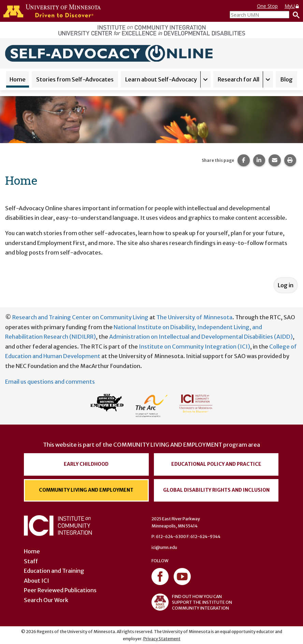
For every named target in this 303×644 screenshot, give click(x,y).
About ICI (37, 581)
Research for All (239, 79)
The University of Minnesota (194, 317)
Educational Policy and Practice (216, 464)
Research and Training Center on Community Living (80, 317)
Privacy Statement (162, 639)
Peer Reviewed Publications (60, 590)
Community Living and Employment (86, 490)
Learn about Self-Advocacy (161, 79)
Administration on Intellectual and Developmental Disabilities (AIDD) (201, 337)
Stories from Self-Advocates (75, 79)
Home (18, 79)
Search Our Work (46, 600)
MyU (292, 6)
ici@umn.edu (164, 547)
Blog (286, 79)
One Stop (267, 6)
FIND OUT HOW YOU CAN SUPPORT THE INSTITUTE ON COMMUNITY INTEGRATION (192, 602)
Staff (31, 561)
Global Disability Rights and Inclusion (216, 490)
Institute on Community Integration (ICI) (194, 347)
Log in (286, 285)
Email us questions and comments (50, 382)
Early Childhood (86, 464)
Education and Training (54, 571)
